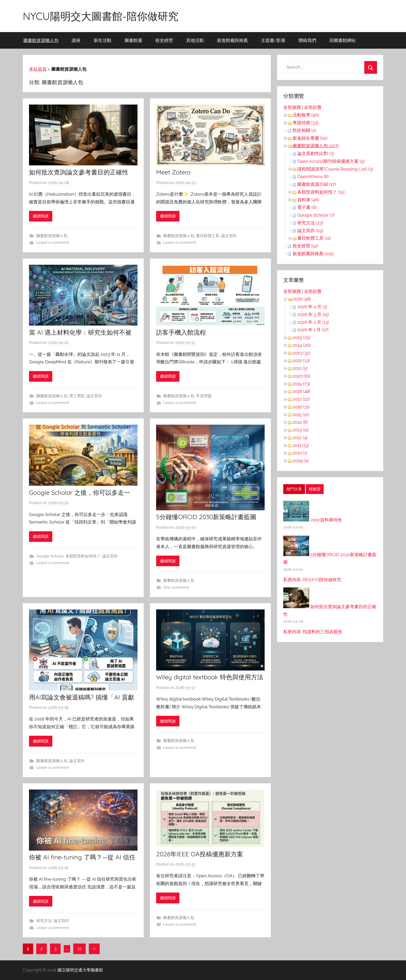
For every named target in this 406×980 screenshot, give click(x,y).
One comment (176, 587)
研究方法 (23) (310, 223)
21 (79, 949)
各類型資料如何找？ (83, 556)
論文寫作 (229, 236)
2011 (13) (301, 445)
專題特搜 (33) (306, 123)
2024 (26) (302, 345)
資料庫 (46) (308, 200)
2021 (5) (300, 368)
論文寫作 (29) (310, 231)
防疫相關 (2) (304, 130)
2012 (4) (300, 438)
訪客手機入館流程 (181, 332)
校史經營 (164, 40)
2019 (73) (301, 384)
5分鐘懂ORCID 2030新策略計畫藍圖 (206, 517)
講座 (76, 40)
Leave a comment (53, 242)
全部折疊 (313, 107)
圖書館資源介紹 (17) (317, 184)
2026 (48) (302, 299)
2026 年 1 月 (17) (313, 330)
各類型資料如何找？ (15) (321, 192)
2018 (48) (302, 391)
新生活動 (103, 40)
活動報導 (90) (306, 115)
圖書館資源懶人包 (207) (316, 146)
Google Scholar (50, 556)
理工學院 (77, 396)
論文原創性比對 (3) (316, 153)
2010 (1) (300, 453)
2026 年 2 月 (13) (313, 322)
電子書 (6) (307, 207)
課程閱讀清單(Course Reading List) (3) (335, 169)
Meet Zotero (173, 172)
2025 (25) (302, 337)
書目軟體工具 (208, 236)
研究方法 (44, 921)
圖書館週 (133, 40)
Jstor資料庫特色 (326, 520)
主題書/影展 (273, 40)
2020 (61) (302, 376)
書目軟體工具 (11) (314, 238)
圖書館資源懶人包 (41, 40)
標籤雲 (315, 489)
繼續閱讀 (41, 216)
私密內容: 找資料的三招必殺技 (313, 632)
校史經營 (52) (306, 246)
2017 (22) (301, 399)
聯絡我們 (307, 40)
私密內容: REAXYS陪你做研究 (312, 580)
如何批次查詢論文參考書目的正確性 (79, 172)
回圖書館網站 (343, 40)
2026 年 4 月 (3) (312, 307)
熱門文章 (294, 489)
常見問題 (204, 396)
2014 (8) (300, 422)
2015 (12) (301, 415)
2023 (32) (302, 353)
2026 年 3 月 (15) (313, 314)
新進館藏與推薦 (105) (313, 254)
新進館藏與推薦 (232, 40)
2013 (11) (301, 430)
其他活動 (195, 40)
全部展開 (292, 107)
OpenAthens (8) (313, 176)
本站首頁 (38, 69)
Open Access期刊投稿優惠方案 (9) (331, 161)
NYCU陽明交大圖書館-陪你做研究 (101, 16)
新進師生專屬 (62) (310, 138)
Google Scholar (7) (316, 215)
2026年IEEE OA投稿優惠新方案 (200, 854)
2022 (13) (301, 360)
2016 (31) (301, 407)
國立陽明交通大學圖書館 (80, 970)
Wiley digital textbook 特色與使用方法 (210, 677)
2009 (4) (301, 461)
